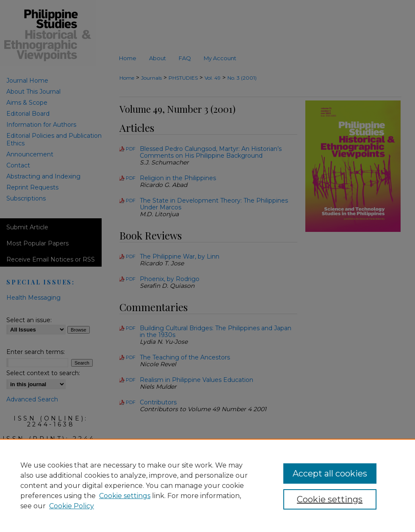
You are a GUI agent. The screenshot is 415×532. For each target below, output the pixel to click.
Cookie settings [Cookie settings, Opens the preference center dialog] (330, 499)
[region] (207, 485)
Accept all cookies (330, 474)
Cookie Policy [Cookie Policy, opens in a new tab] (72, 506)
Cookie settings (125, 496)
